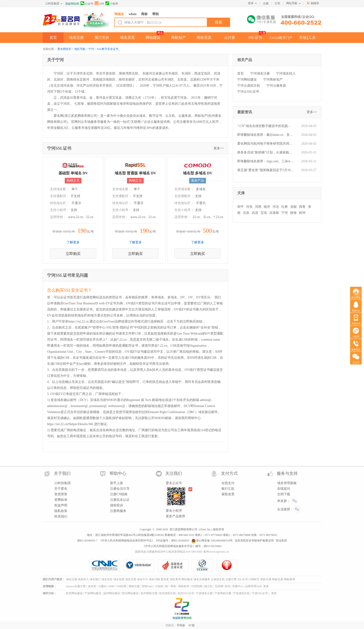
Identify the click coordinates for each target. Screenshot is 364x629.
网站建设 (153, 37)
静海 (293, 213)
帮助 (156, 14)
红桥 (285, 207)
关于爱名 (61, 489)
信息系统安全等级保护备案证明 (254, 541)
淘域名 (119, 14)
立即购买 (73, 254)
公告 (277, 3)
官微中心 (238, 586)
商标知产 (179, 37)
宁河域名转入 (286, 73)
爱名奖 (165, 579)
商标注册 (266, 579)
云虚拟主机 (218, 579)
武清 (255, 213)
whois (133, 14)
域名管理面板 (287, 483)
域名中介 (143, 579)
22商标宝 (254, 579)
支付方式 (229, 473)
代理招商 (197, 586)
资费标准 (61, 500)
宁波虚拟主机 (241, 593)
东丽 (293, 207)
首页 (53, 37)
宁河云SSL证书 (248, 92)
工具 (312, 37)
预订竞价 (102, 37)
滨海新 (274, 213)
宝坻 (264, 213)
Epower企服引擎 (76, 586)
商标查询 (289, 579)
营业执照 (281, 541)
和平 (240, 207)
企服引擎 (231, 579)
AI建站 (102, 586)
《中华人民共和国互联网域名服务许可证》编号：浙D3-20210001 (182, 546)
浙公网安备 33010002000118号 (212, 541)
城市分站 (48, 593)
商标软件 (184, 586)
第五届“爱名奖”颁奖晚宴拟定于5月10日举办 (266, 170)
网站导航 (292, 3)
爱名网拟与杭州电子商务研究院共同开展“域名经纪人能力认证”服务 (266, 144)
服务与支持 (287, 473)
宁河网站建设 (247, 80)
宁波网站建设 (93, 593)
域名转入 (83, 579)
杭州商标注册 (149, 593)
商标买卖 (204, 37)
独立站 (208, 586)
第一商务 (171, 586)
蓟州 (302, 213)
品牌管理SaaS (253, 586)
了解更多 (73, 242)
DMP (111, 586)
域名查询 (175, 579)
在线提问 (284, 489)
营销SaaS (147, 586)
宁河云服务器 (276, 86)
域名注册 (76, 37)
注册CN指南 (119, 494)
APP (99, 3)
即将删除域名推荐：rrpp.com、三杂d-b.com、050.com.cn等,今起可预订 (266, 161)
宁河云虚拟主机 (249, 86)
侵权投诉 (117, 505)
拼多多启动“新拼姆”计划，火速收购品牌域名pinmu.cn (266, 152)
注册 (266, 3)
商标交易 (278, 579)
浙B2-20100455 (180, 541)
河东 (249, 207)
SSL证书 (255, 37)
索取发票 (228, 494)
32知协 (159, 586)
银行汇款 (228, 489)
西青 (302, 207)
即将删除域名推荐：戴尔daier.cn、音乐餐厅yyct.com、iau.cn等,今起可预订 (266, 135)
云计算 (230, 37)
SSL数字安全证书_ (108, 49)
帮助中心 (118, 473)
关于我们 (62, 473)
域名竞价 (107, 579)
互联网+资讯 (223, 586)
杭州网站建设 (74, 593)
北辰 (246, 213)
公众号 (87, 3)
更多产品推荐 (175, 516)
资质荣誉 (61, 494)
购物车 (315, 3)
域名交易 (131, 579)
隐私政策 (61, 511)
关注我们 (174, 473)
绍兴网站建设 (130, 593)
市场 (303, 37)
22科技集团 (52, 3)
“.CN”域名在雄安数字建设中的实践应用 (266, 126)
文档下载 (284, 494)
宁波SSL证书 (260, 593)
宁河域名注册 (260, 73)
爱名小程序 (174, 511)
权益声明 (61, 505)
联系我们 (61, 517)
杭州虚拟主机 (168, 593)
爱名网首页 (64, 49)
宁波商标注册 (223, 593)
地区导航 (80, 49)
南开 (267, 207)
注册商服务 (118, 511)
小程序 (112, 3)
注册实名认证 (120, 500)
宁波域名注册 (204, 593)
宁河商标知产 (273, 80)
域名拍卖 (119, 579)
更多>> (219, 148)
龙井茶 (92, 586)
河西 (258, 207)
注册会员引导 (120, 489)
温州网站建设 (112, 593)
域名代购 (154, 579)
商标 (144, 14)
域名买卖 (127, 37)
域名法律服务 (202, 579)
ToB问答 (122, 586)
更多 (266, 586)
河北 (276, 207)
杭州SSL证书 (186, 593)
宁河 (91, 49)
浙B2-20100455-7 (87, 541)
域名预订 (95, 579)
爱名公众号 (174, 483)
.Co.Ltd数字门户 (281, 38)
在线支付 (228, 483)
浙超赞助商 (72, 4)
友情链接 (48, 586)
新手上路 (117, 483)
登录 (251, 3)
